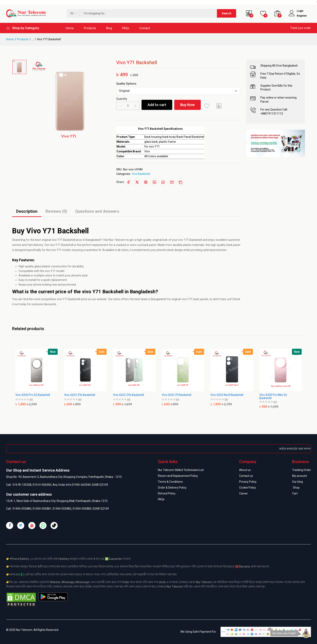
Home (70, 28)
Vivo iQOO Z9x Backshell (80, 395)
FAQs (126, 28)
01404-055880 (22, 509)
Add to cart (157, 105)
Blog (109, 28)
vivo (54, 240)
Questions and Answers (97, 211)
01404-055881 (42, 509)
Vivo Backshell (141, 174)
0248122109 (100, 485)
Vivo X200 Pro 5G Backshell (33, 395)
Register (302, 16)
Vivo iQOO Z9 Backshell (176, 395)
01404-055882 (62, 509)
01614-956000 (42, 485)
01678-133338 (22, 485)
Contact (145, 28)
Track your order (301, 28)
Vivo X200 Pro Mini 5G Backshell (273, 397)
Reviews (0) (56, 211)
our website (99, 299)
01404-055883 (82, 509)
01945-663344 (81, 485)
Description (27, 211)
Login (300, 11)
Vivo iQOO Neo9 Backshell (227, 395)
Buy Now (188, 105)
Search (227, 13)
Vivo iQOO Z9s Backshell (128, 395)
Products (90, 28)
